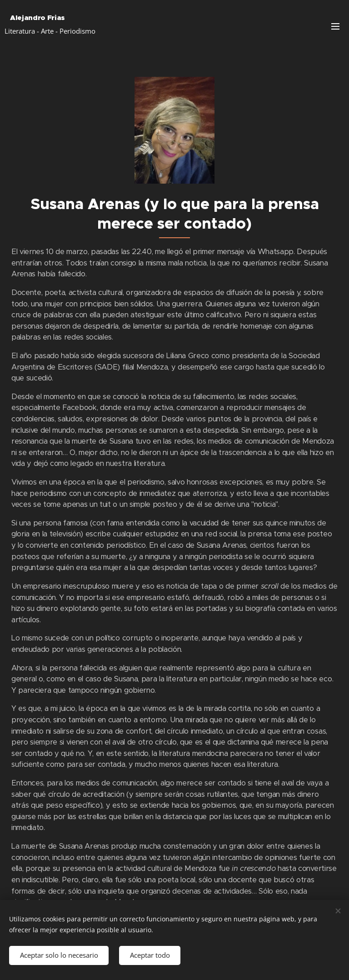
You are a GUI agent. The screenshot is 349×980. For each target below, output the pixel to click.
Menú (335, 26)
